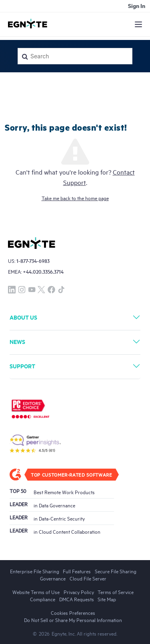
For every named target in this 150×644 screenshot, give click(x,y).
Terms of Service (116, 592)
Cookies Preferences (73, 612)
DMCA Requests (77, 599)
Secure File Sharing (116, 571)
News (17, 341)
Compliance (43, 599)
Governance (53, 578)
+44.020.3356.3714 (43, 271)
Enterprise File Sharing (35, 571)
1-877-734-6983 (33, 261)
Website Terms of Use (36, 592)
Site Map (107, 599)
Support (22, 366)
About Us (23, 317)
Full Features (77, 571)
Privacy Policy (79, 592)
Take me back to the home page (75, 198)
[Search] (75, 56)
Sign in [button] (137, 6)
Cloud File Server (88, 578)
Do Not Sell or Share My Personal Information (73, 620)
